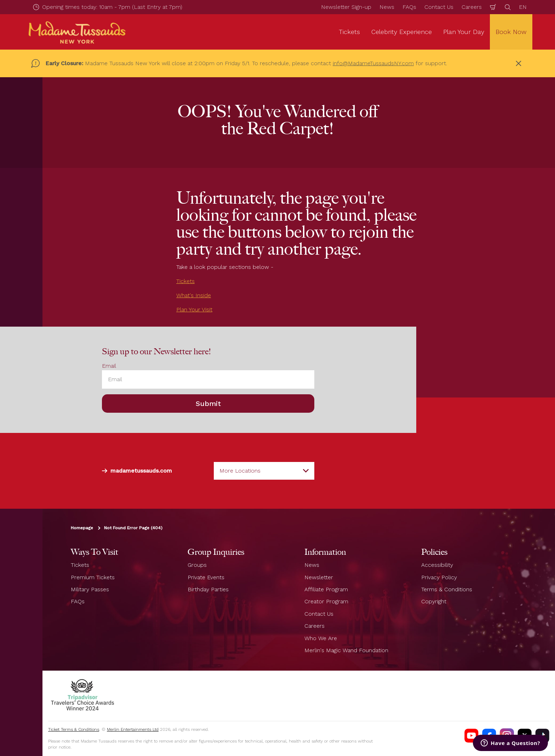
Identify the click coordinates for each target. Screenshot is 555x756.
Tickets (185, 281)
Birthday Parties (208, 589)
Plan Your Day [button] (464, 32)
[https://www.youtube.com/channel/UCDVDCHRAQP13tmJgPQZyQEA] (471, 735)
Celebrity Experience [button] (402, 32)
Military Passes (90, 589)
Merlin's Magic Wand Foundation (346, 650)
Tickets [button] (349, 32)
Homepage (82, 528)
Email (109, 366)
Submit (208, 404)
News (387, 7)
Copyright (434, 601)
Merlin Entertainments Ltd (133, 729)
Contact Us (439, 7)
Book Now (511, 32)
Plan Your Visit (194, 309)
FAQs (409, 7)
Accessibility (437, 565)
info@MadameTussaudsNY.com (373, 63)
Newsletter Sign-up (346, 7)
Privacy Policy (439, 577)
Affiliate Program (326, 589)
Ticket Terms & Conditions (74, 729)
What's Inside (194, 295)
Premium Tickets (93, 577)
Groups (197, 565)
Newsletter (319, 577)
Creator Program (326, 601)
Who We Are (321, 638)
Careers (472, 7)
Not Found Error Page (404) (133, 528)
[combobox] (264, 471)
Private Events (206, 577)
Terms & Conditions (447, 589)
